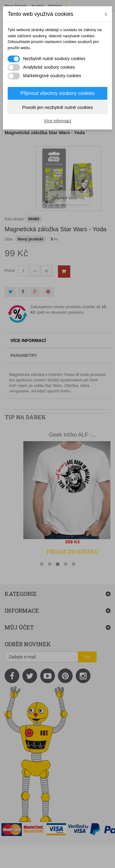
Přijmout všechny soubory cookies (58, 93)
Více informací (57, 121)
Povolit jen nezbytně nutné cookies (57, 107)
